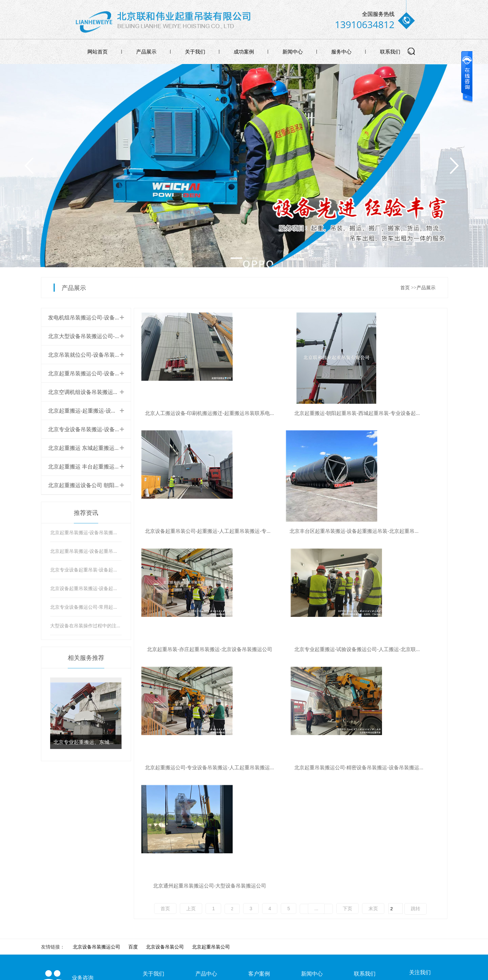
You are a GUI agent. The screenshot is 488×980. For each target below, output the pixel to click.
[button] (115, 709)
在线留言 (363, 838)
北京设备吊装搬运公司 (97, 789)
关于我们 (195, 51)
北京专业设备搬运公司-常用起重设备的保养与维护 (86, 607)
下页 (347, 672)
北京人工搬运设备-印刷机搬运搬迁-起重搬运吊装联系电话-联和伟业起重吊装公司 (190, 413)
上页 (191, 672)
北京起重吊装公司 (211, 789)
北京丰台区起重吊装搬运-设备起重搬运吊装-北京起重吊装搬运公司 (190, 531)
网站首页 (98, 51)
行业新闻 (311, 826)
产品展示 (146, 51)
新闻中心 (293, 51)
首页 (405, 287)
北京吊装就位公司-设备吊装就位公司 (92, 355)
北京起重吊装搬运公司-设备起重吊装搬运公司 (103, 373)
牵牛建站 (384, 972)
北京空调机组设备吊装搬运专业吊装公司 (97, 392)
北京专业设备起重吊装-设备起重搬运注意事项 (86, 570)
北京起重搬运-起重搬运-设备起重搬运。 (96, 411)
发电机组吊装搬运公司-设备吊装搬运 (92, 317)
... (316, 672)
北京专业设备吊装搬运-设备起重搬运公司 (98, 429)
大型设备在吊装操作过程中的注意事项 (86, 625)
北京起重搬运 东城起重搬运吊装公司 (92, 448)
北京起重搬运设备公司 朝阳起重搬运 (92, 485)
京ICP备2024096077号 (172, 972)
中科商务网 (410, 972)
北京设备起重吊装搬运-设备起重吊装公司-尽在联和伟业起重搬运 (86, 588)
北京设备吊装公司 (165, 789)
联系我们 (390, 51)
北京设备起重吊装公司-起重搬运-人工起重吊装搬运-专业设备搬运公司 (398, 413)
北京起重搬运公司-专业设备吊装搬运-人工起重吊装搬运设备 (190, 649)
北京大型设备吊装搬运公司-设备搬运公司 (98, 336)
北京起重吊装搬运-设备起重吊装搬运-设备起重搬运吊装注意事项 (86, 551)
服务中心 (341, 51)
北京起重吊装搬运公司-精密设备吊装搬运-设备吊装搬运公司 (294, 649)
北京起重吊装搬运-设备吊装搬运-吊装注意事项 (86, 532)
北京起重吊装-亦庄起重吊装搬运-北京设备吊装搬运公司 (294, 531)
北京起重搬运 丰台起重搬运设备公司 (92, 466)
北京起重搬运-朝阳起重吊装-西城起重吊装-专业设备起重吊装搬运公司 (294, 413)
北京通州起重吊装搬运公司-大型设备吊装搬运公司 (398, 649)
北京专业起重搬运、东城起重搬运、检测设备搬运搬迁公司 (86, 742)
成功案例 (244, 51)
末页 (373, 672)
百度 (133, 789)
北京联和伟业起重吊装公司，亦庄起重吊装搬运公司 (169, 885)
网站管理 (438, 972)
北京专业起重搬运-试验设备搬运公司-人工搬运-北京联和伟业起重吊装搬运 (398, 531)
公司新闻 (311, 838)
